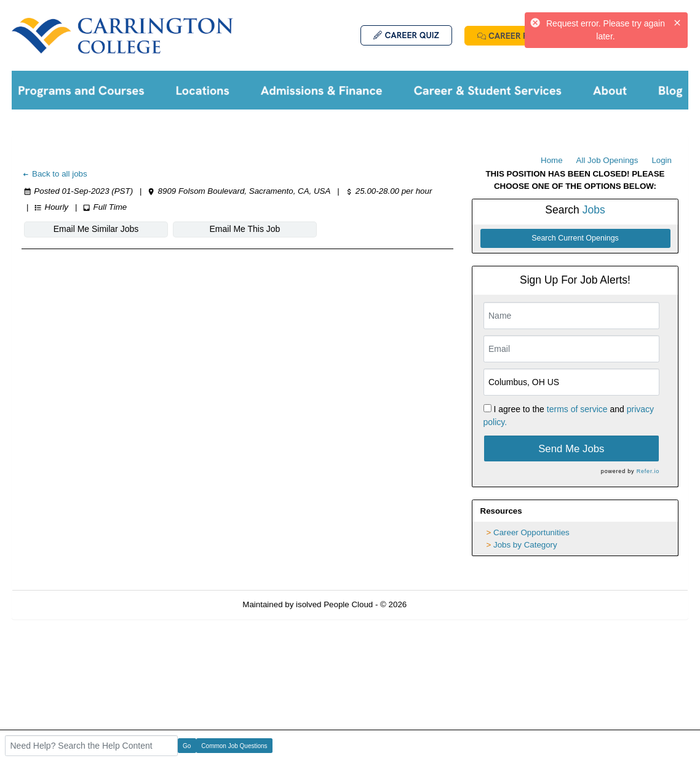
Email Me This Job (245, 229)
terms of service (577, 409)
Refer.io (648, 471)
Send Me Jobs (571, 449)
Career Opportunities (531, 532)
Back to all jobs (54, 174)
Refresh (443, 604)
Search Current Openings (575, 238)
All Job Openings (607, 160)
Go (187, 746)
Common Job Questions (234, 746)
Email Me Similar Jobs (96, 229)
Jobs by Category (525, 545)
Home (552, 160)
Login (662, 160)
